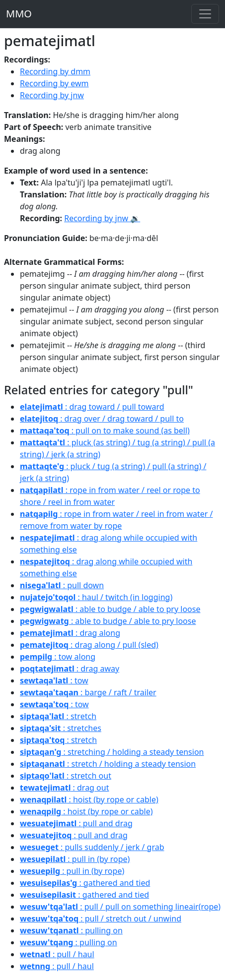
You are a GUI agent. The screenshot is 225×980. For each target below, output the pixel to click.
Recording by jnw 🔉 (102, 218)
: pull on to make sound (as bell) (105, 430)
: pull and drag (76, 823)
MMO (19, 14)
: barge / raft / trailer (88, 692)
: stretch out (66, 776)
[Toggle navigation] (205, 14)
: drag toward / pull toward (92, 407)
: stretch (58, 716)
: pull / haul (57, 954)
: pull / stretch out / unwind (101, 919)
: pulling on (71, 930)
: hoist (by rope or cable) (89, 799)
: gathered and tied (85, 883)
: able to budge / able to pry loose (110, 609)
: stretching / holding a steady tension (112, 752)
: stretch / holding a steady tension (108, 764)
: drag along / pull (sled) (89, 645)
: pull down (62, 585)
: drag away (70, 669)
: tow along (58, 657)
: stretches (61, 728)
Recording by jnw (52, 95)
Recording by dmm (55, 71)
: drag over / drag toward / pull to (102, 419)
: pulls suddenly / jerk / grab (92, 847)
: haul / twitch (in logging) (96, 597)
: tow (54, 680)
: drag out (64, 788)
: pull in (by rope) (75, 859)
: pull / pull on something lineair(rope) (120, 907)
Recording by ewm (54, 83)
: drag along (70, 633)
